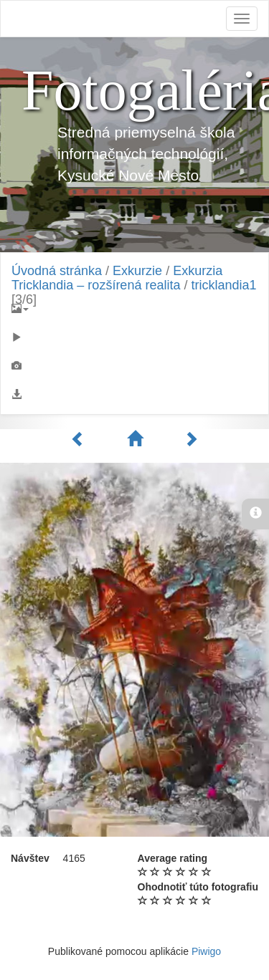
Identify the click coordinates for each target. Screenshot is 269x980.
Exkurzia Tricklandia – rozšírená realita (117, 278)
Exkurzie (137, 271)
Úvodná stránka (57, 271)
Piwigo (206, 951)
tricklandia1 (223, 285)
